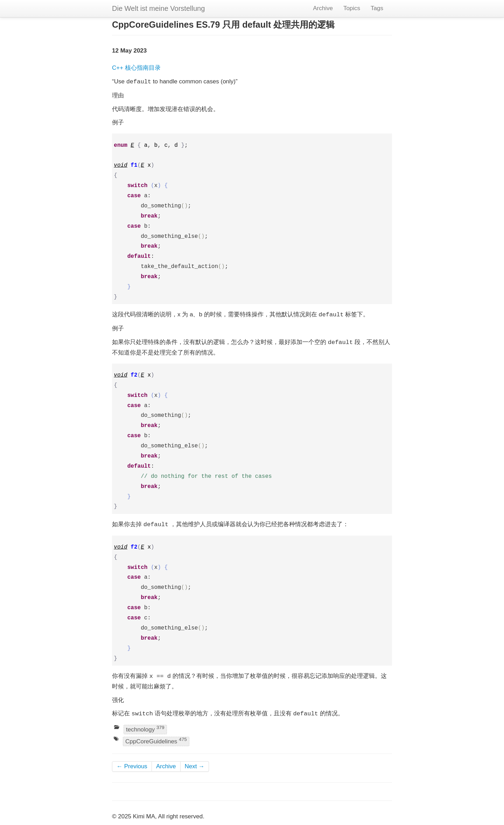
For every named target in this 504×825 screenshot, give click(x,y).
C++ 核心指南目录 (136, 68)
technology (145, 729)
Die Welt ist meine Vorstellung (158, 8)
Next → (195, 766)
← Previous (132, 766)
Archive (323, 8)
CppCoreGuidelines (156, 741)
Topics (352, 8)
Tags (377, 8)
